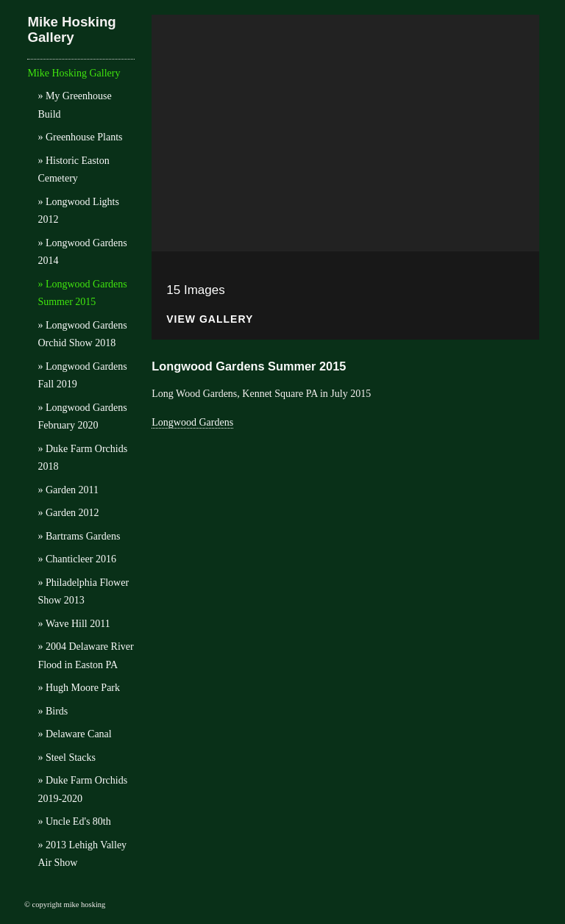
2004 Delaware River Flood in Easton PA (85, 656)
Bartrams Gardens (83, 536)
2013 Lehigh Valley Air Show (82, 854)
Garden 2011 (72, 490)
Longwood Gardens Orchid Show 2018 (82, 334)
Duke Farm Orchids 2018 (82, 458)
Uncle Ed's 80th (78, 821)
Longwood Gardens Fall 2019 (82, 376)
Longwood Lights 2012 (78, 211)
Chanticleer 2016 (81, 559)
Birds (57, 711)
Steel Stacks (71, 758)
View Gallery (210, 319)
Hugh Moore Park (83, 688)
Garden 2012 (72, 513)
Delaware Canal (79, 734)
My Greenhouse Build (74, 105)
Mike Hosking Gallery (71, 29)
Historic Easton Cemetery (73, 170)
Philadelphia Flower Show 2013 (83, 592)
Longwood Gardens (192, 422)
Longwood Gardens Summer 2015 (82, 293)
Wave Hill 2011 (78, 624)
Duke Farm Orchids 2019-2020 (82, 789)
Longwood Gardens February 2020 (82, 417)
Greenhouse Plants (84, 137)
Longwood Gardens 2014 (82, 252)
